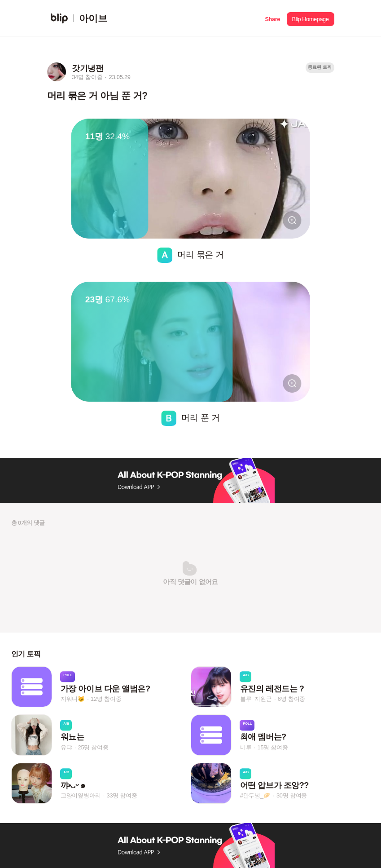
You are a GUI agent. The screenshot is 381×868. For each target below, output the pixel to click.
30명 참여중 (292, 795)
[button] (273, 18)
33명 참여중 (122, 795)
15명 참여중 (272, 747)
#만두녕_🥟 (255, 795)
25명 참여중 (93, 747)
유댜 (66, 747)
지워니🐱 (73, 699)
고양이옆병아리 (81, 795)
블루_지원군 (256, 699)
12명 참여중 (106, 699)
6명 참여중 (291, 699)
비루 (246, 747)
